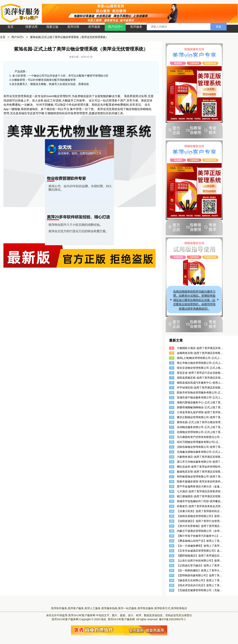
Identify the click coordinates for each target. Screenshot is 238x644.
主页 (3, 37)
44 (172, 561)
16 (172, 422)
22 (172, 452)
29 (172, 486)
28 (172, 481)
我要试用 (31, 27)
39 (172, 536)
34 (172, 511)
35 (172, 516)
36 (172, 521)
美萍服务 (136, 27)
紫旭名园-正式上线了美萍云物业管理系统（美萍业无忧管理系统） (69, 37)
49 (172, 585)
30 (172, 491)
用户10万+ (115, 27)
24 (172, 462)
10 (172, 393)
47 (172, 575)
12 (172, 402)
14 (172, 412)
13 (172, 407)
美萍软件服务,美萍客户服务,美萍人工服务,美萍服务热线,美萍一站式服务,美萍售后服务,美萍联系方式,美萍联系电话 (119, 608)
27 (172, 477)
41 (172, 546)
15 (172, 417)
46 (172, 570)
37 (172, 526)
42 (172, 551)
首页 (10, 27)
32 (172, 501)
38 (172, 531)
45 (172, 565)
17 (172, 427)
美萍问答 (73, 27)
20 (172, 442)
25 (172, 467)
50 (172, 590)
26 (172, 472)
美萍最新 (94, 27)
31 (172, 496)
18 (172, 432)
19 (172, 437)
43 (172, 556)
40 (172, 541)
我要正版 (52, 27)
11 (172, 397)
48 (172, 580)
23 (172, 457)
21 (172, 447)
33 (172, 506)
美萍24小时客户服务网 (82, 615)
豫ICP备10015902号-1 (172, 619)
